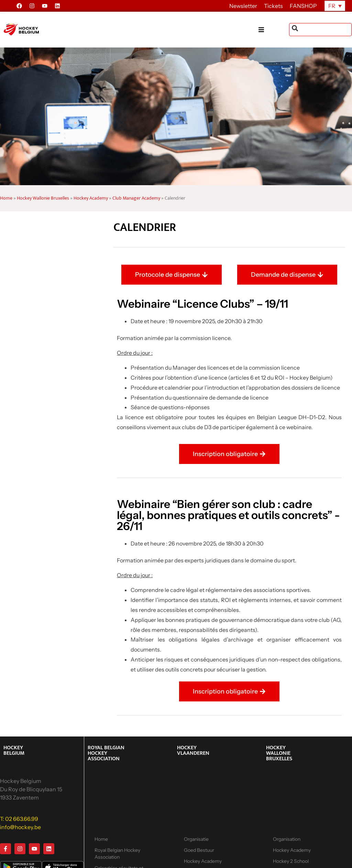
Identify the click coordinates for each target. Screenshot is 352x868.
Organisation (287, 839)
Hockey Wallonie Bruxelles (43, 198)
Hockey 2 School (291, 861)
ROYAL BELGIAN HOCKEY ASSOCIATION (106, 753)
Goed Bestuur (199, 850)
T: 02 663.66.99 (19, 819)
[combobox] (320, 30)
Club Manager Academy (136, 198)
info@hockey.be (20, 827)
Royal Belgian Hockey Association (117, 854)
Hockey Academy (91, 198)
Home (6, 198)
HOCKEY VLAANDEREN (193, 750)
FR (332, 6)
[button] (274, 30)
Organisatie (196, 839)
